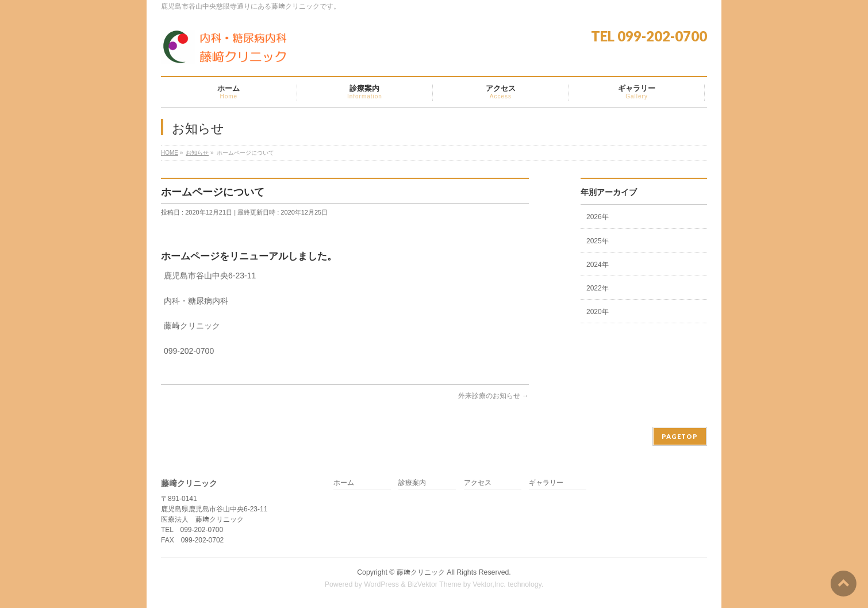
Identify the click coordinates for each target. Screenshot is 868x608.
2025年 (598, 241)
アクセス (478, 483)
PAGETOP (680, 436)
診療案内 (412, 483)
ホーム (344, 483)
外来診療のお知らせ (493, 396)
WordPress (381, 584)
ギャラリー (546, 483)
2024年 (598, 265)
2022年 (598, 288)
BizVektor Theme (435, 584)
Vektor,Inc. (489, 584)
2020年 (598, 312)
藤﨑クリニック (421, 572)
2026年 (598, 217)
